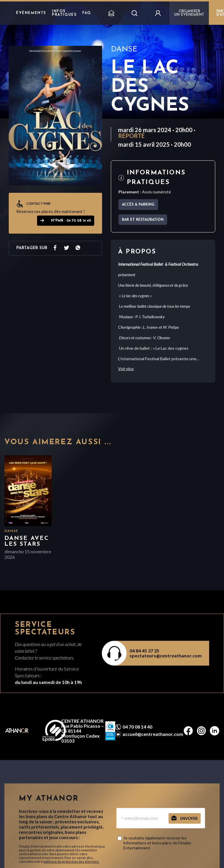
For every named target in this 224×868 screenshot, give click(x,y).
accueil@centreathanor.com (153, 734)
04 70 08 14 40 (137, 727)
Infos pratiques (64, 13)
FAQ (86, 13)
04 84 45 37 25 (144, 651)
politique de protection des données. (71, 861)
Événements (31, 13)
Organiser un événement (189, 13)
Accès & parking (138, 205)
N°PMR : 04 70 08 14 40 (71, 221)
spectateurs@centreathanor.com (166, 656)
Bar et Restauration (143, 220)
